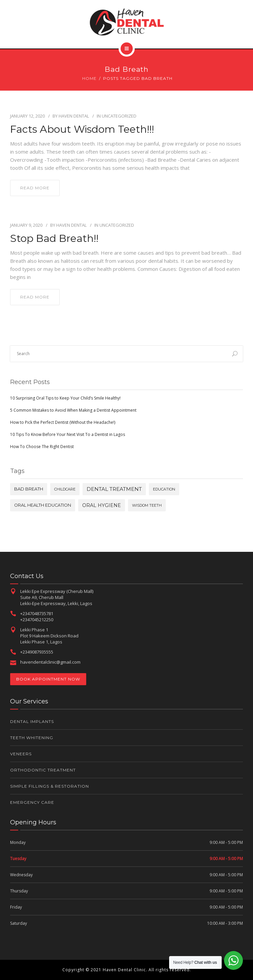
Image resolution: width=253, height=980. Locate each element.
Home (89, 78)
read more (35, 188)
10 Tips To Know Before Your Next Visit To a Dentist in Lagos (68, 434)
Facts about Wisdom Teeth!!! (82, 129)
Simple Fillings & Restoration (50, 786)
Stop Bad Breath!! (54, 239)
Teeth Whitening (32, 738)
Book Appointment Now (48, 679)
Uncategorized (119, 116)
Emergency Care (32, 802)
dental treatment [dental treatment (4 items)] (114, 489)
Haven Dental (74, 116)
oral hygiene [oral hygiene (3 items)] (102, 505)
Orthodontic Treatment (43, 770)
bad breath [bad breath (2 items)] (29, 489)
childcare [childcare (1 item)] (65, 489)
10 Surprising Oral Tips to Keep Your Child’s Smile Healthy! (65, 398)
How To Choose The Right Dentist (42, 447)
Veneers (21, 754)
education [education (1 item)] (164, 489)
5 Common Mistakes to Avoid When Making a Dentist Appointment (73, 410)
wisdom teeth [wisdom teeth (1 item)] (147, 505)
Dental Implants (32, 721)
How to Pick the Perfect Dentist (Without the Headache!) (63, 422)
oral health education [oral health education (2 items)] (43, 505)
